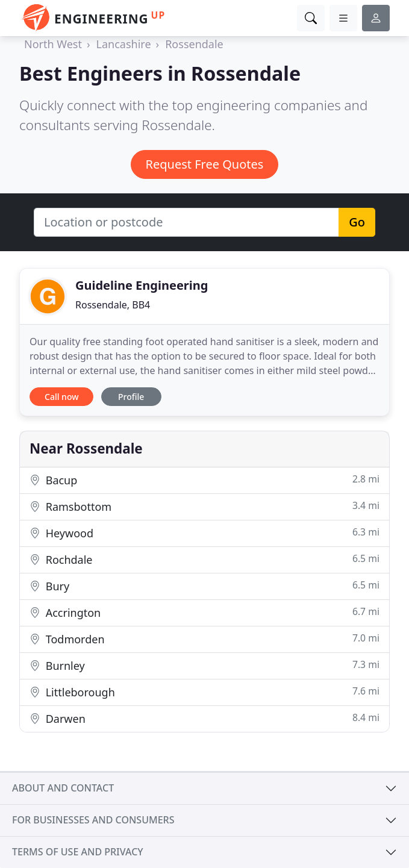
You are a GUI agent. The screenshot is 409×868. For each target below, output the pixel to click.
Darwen (204, 718)
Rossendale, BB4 (113, 305)
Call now (61, 397)
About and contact (63, 788)
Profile (131, 397)
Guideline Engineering (142, 285)
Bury (204, 586)
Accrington (204, 612)
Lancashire (124, 44)
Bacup (204, 480)
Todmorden (204, 639)
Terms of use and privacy (78, 852)
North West (53, 44)
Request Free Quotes (205, 164)
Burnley (204, 665)
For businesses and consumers (93, 820)
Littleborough (204, 692)
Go (357, 222)
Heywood (204, 533)
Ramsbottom (204, 506)
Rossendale (194, 44)
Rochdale (204, 559)
